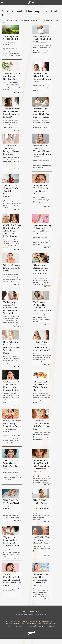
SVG (51, 630)
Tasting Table (11, 632)
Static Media (24, 620)
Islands (29, 629)
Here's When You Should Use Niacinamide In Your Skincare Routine (45, 589)
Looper (40, 629)
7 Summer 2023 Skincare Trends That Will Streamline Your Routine (15, 200)
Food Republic (37, 627)
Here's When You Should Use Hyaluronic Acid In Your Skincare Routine (15, 358)
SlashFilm (40, 630)
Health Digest (9, 629)
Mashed (45, 629)
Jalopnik (34, 629)
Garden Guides (46, 627)
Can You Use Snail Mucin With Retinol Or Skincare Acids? (45, 45)
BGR (7, 627)
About (25, 617)
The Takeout (33, 632)
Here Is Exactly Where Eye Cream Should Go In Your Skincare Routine (46, 122)
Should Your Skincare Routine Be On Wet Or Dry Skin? (46, 436)
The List (26, 632)
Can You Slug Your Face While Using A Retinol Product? (44, 550)
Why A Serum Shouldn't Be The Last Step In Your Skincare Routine (16, 550)
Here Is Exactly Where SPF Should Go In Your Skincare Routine (46, 83)
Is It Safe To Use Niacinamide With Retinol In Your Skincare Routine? (46, 358)
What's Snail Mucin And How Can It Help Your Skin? (14, 83)
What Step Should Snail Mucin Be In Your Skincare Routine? (16, 45)
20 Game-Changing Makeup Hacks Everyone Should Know (45, 239)
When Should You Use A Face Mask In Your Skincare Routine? (16, 513)
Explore (25, 627)
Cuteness (19, 627)
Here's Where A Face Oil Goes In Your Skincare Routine (45, 200)
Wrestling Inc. (51, 632)
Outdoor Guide (18, 630)
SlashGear (46, 630)
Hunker (24, 629)
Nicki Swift (11, 630)
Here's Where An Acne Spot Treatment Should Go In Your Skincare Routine (46, 161)
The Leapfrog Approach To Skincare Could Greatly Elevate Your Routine (16, 319)
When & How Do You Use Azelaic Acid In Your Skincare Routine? (45, 513)
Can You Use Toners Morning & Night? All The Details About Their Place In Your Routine (15, 240)
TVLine (39, 632)
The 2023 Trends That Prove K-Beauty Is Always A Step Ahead (16, 161)
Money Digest (52, 629)
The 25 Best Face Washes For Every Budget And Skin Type (16, 474)
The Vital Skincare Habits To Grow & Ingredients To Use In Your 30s (15, 122)
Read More (25, 60)
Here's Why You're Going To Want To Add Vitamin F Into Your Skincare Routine (46, 474)
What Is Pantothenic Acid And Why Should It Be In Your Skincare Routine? (15, 589)
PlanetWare (26, 630)
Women (44, 632)
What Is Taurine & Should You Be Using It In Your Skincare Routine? (15, 397)
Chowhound (13, 627)
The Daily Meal (19, 632)
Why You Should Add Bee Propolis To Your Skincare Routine (46, 397)
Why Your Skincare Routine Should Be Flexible (16, 279)
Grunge (53, 627)
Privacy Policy (34, 617)
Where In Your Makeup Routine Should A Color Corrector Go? (44, 280)
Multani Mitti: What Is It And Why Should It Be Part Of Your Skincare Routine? (16, 436)
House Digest (17, 629)
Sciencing (33, 630)
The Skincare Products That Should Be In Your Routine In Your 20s (44, 319)
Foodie (30, 627)
